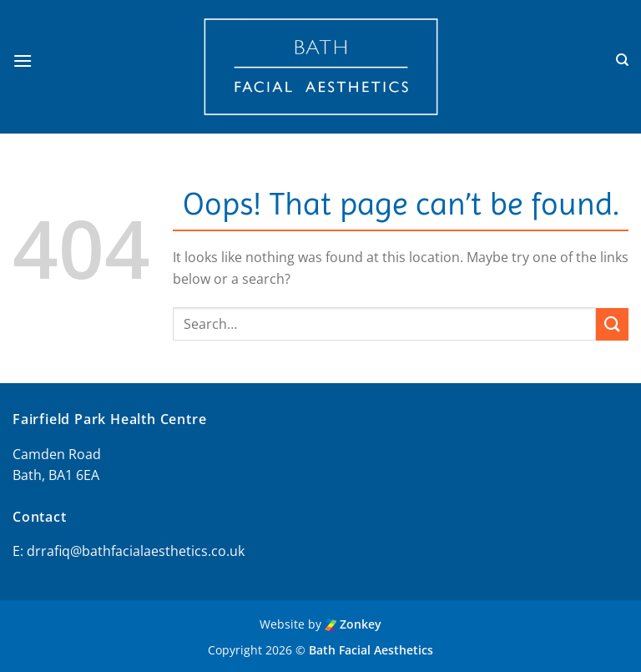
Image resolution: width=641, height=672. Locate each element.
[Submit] (612, 324)
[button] (23, 61)
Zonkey (353, 624)
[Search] (622, 60)
